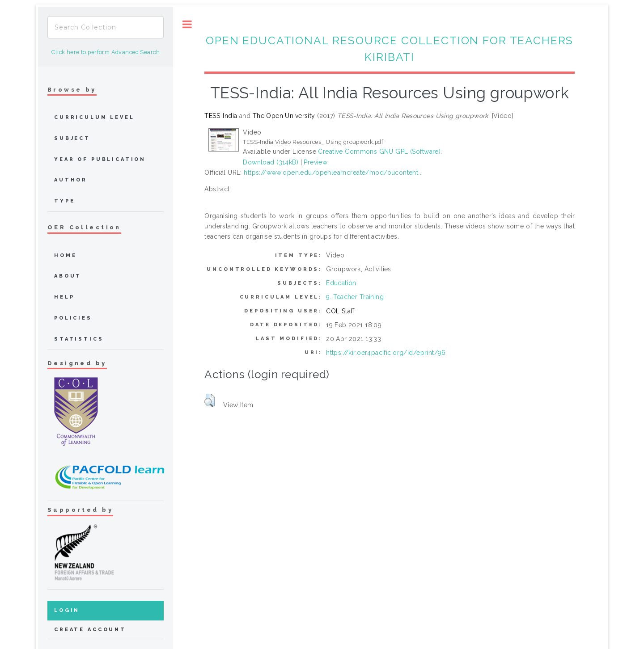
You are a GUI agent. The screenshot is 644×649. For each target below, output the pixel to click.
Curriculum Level (94, 117)
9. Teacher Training (355, 297)
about (68, 276)
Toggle (187, 24)
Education (341, 283)
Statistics (79, 339)
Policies (73, 318)
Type (64, 201)
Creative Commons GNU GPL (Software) (379, 152)
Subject (72, 138)
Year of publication (100, 159)
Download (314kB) (271, 162)
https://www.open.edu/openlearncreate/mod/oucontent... (333, 173)
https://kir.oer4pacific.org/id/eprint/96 (386, 353)
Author (71, 180)
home (65, 255)
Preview (316, 162)
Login (67, 610)
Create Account (90, 630)
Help (64, 297)
